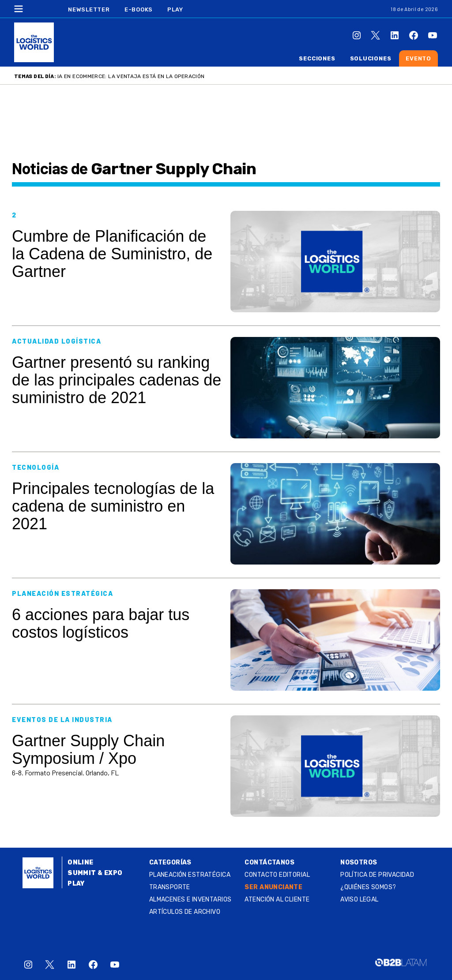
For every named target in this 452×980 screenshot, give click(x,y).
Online (81, 862)
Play (175, 9)
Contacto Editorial (277, 875)
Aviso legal (360, 900)
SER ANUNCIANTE (273, 887)
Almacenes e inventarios (190, 900)
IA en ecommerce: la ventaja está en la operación (131, 76)
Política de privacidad (377, 875)
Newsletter (89, 9)
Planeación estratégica (190, 875)
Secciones (317, 58)
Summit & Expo (95, 873)
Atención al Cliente (277, 900)
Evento (418, 58)
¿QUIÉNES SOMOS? (368, 887)
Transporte (170, 887)
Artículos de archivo (185, 912)
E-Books (139, 9)
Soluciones (371, 58)
